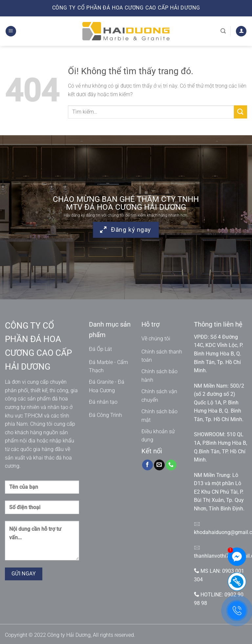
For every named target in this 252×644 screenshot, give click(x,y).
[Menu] (11, 31)
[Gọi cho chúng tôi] (171, 465)
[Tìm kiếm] (223, 31)
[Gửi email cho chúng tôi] (159, 465)
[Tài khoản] (241, 31)
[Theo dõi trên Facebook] (147, 465)
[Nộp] (241, 112)
